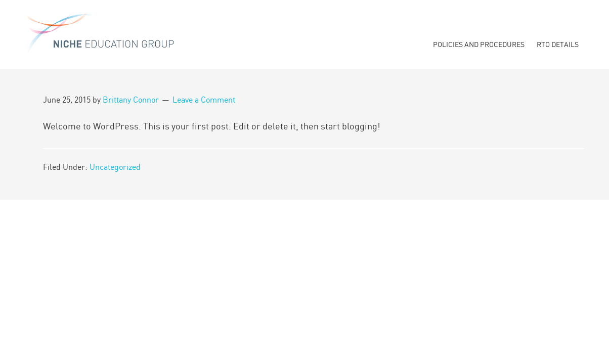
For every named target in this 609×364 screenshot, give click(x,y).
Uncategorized (115, 168)
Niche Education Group (101, 35)
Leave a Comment (204, 100)
